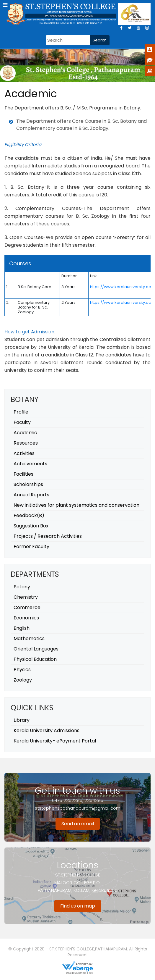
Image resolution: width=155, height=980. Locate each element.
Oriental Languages (36, 649)
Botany (22, 587)
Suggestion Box (31, 526)
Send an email (78, 824)
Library (22, 720)
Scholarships (28, 484)
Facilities (23, 474)
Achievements (30, 464)
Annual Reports (31, 495)
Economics (26, 618)
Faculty (22, 422)
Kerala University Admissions (46, 730)
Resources (26, 443)
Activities (24, 453)
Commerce (27, 607)
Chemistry (26, 597)
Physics (22, 670)
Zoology (23, 680)
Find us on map (78, 906)
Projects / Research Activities (48, 536)
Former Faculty (31, 546)
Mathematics (29, 638)
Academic (25, 433)
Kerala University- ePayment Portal (55, 741)
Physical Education (35, 659)
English (22, 628)
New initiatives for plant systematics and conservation (76, 505)
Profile (21, 412)
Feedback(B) (29, 515)
